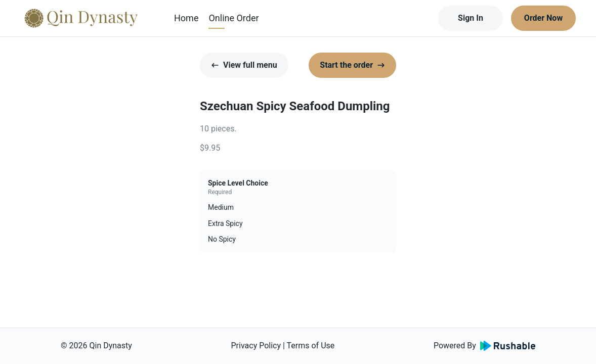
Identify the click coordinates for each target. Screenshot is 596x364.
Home (186, 18)
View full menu (244, 65)
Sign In (471, 18)
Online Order (233, 18)
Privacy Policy (256, 346)
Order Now (543, 18)
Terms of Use (311, 346)
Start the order (352, 65)
